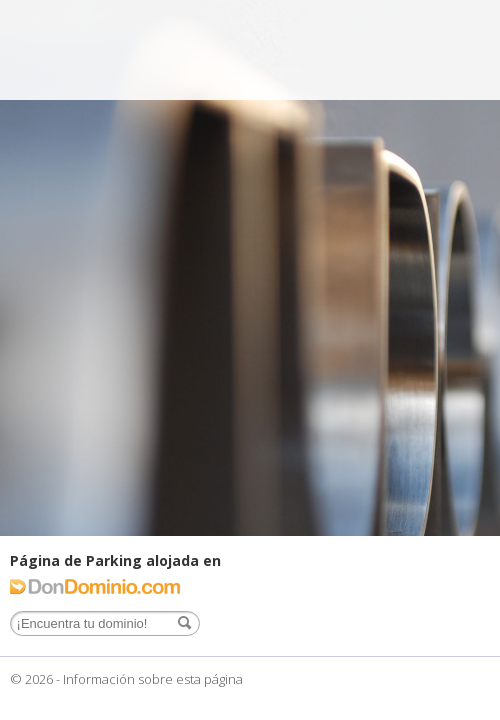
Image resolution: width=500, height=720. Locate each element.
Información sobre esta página (153, 679)
